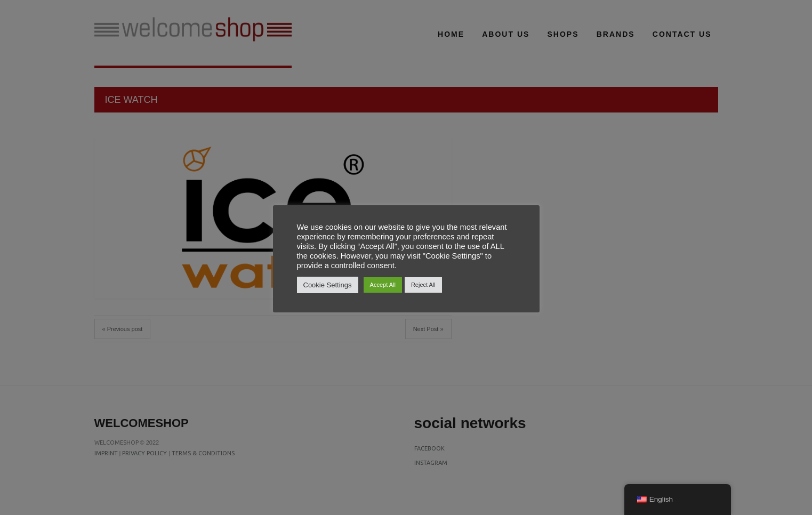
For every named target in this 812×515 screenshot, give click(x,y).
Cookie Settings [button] (328, 285)
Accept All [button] (383, 285)
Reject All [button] (423, 285)
